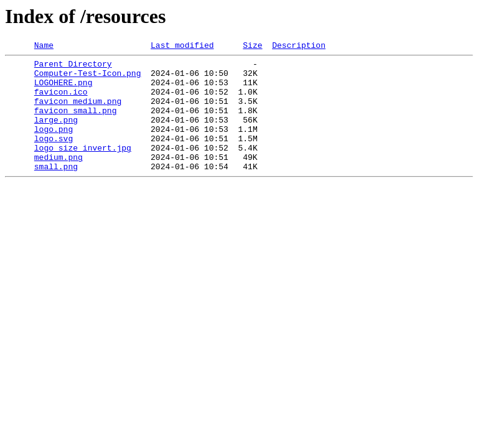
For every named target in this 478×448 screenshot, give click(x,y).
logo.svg (54, 157)
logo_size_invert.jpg (83, 168)
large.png (56, 134)
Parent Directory (73, 67)
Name (44, 47)
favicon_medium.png (78, 112)
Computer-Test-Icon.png (88, 78)
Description (299, 47)
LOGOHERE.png (63, 90)
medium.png (59, 179)
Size (252, 47)
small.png (56, 190)
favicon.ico (61, 101)
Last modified (182, 47)
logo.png (54, 146)
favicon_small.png (76, 123)
